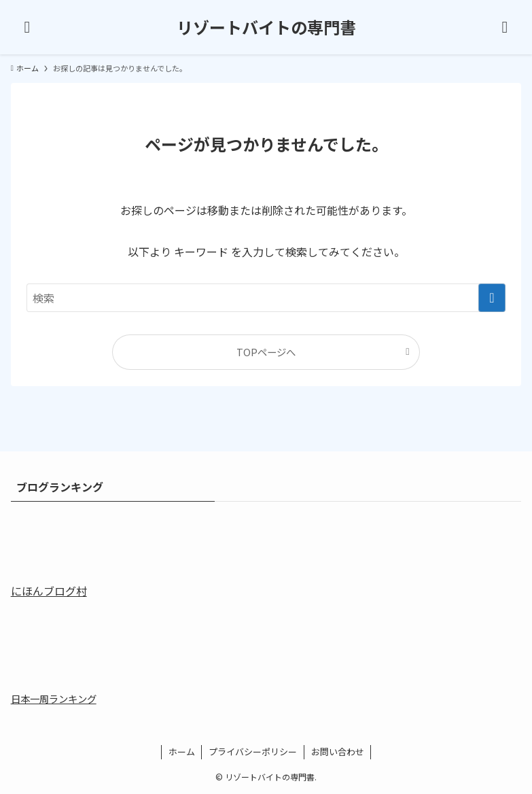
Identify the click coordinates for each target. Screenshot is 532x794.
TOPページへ (266, 352)
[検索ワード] (266, 298)
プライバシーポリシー (253, 752)
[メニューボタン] (27, 27)
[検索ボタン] (505, 27)
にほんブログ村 (49, 591)
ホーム (182, 752)
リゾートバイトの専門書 (266, 27)
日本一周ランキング (54, 698)
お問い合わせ (338, 752)
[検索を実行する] (492, 298)
